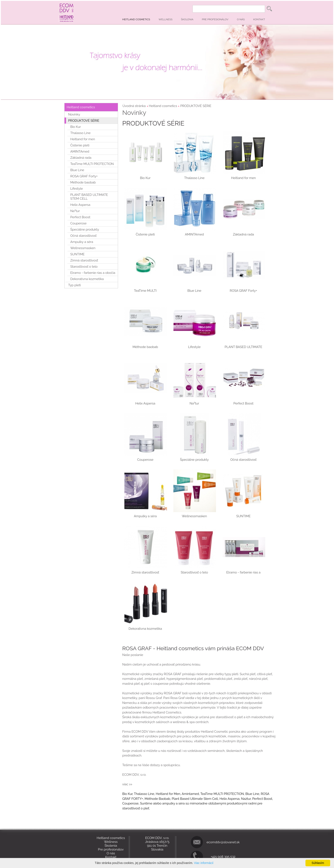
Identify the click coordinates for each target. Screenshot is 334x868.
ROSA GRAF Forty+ (84, 176)
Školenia (187, 19)
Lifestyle (77, 189)
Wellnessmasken (83, 248)
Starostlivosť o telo (84, 267)
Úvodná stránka (134, 106)
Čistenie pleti (80, 145)
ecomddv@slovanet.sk (223, 842)
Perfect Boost (80, 217)
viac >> (128, 784)
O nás (241, 19)
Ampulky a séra (82, 242)
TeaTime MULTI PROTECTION (92, 164)
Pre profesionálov (215, 19)
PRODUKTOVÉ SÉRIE (196, 106)
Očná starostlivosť (83, 236)
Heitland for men (83, 139)
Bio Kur (76, 127)
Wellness (166, 19)
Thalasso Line (80, 133)
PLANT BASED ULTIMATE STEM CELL (89, 197)
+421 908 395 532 (223, 857)
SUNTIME (77, 254)
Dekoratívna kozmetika (87, 279)
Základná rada (81, 158)
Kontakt (259, 19)
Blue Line (77, 170)
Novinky (74, 114)
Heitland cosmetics (136, 19)
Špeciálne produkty (85, 230)
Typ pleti (75, 285)
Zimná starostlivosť (84, 260)
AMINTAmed (80, 152)
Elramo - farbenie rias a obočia (93, 273)
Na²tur (75, 211)
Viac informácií (204, 863)
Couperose (78, 223)
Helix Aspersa (80, 205)
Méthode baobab (83, 182)
